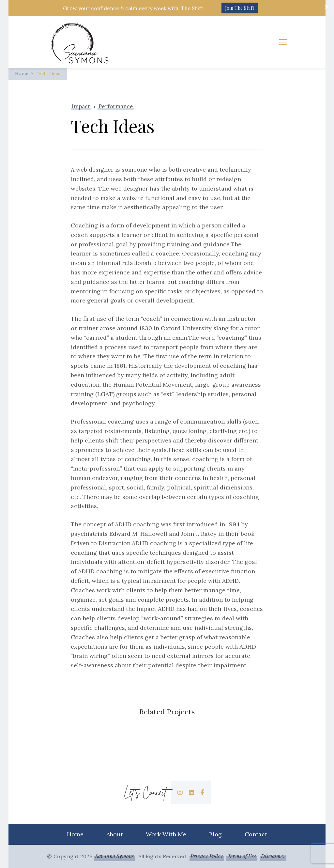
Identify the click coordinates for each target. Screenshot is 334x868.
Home (75, 834)
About (115, 834)
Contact (256, 834)
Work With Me (166, 834)
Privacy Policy (207, 856)
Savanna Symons (114, 856)
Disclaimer (273, 856)
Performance (116, 106)
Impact (81, 106)
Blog (215, 834)
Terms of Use (242, 856)
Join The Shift (240, 8)
